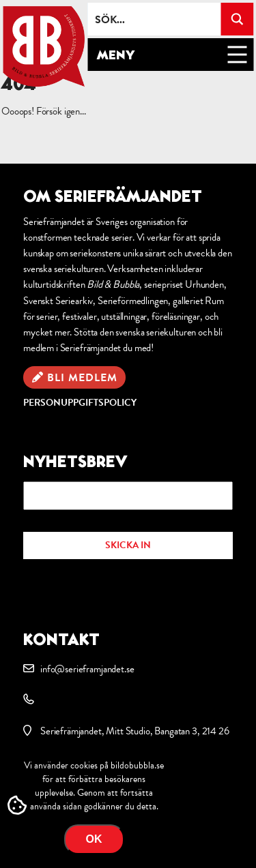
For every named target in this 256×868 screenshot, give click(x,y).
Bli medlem (82, 378)
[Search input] (155, 19)
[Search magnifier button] (237, 19)
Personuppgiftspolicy (80, 403)
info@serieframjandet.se (87, 669)
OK (94, 839)
